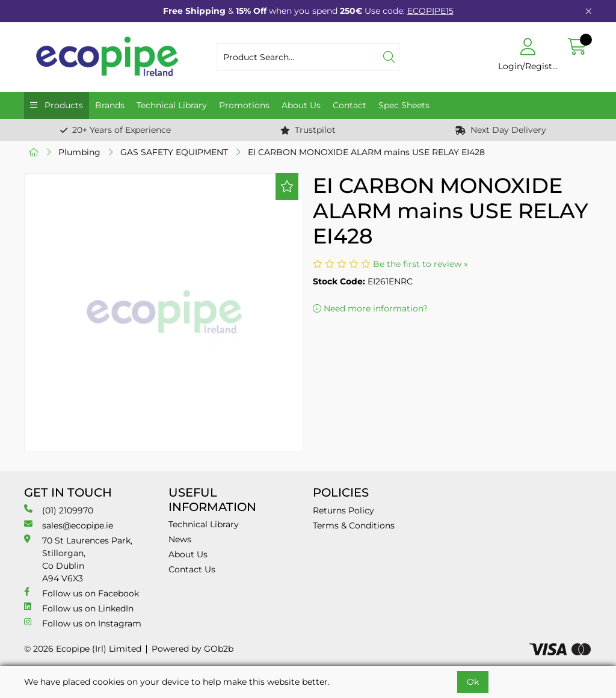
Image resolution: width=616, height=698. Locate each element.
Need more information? (370, 308)
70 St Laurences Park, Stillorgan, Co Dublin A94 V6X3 (78, 559)
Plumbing (79, 152)
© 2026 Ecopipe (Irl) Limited (83, 649)
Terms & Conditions (354, 525)
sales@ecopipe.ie (69, 525)
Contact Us (192, 569)
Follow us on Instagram (83, 623)
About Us (301, 105)
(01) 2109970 (59, 510)
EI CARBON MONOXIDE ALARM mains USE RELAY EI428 (366, 152)
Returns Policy (343, 510)
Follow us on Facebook (82, 593)
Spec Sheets (404, 105)
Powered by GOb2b (192, 649)
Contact (350, 105)
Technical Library (172, 105)
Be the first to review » (420, 264)
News (180, 539)
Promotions (244, 105)
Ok (473, 682)
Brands (110, 105)
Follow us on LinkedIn (79, 608)
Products (63, 105)
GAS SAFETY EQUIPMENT (174, 152)
